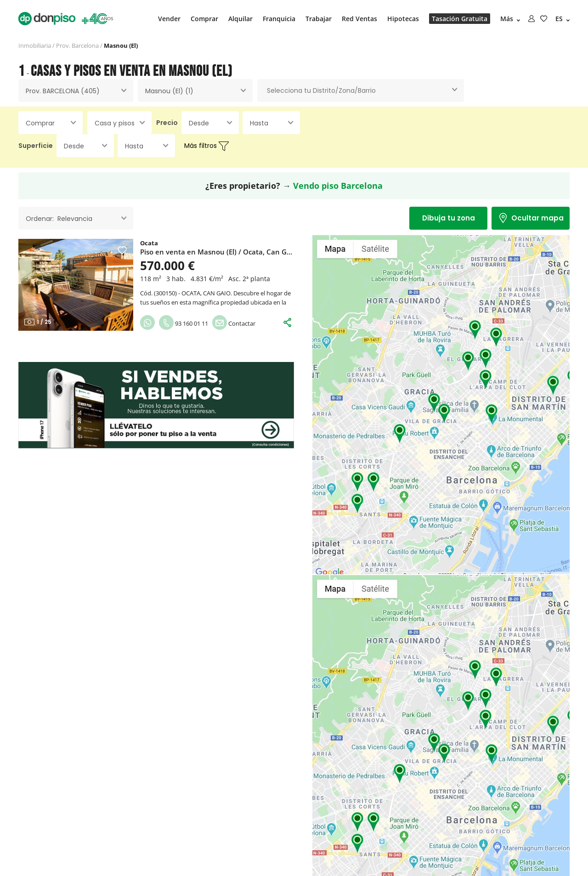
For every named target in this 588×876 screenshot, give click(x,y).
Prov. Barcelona (77, 45)
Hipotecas (403, 19)
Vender (169, 19)
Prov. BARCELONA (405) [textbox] (63, 91)
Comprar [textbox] (40, 123)
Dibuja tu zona (449, 218)
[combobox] (76, 90)
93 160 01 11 (184, 323)
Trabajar (319, 19)
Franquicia (279, 19)
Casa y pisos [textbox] (115, 123)
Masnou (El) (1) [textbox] (169, 91)
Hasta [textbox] (259, 123)
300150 (165, 293)
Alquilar (240, 19)
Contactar (234, 323)
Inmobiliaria (35, 45)
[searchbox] (361, 91)
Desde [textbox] (199, 123)
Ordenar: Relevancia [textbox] (59, 219)
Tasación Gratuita (460, 19)
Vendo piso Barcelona (338, 186)
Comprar (204, 19)
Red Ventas (359, 19)
